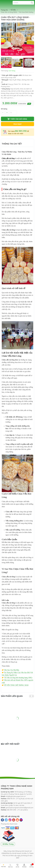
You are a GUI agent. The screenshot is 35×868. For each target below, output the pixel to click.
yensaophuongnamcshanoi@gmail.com (19, 808)
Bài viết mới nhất (10, 744)
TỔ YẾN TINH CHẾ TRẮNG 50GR (16, 685)
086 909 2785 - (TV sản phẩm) (17, 810)
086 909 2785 (21, 131)
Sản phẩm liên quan (12, 696)
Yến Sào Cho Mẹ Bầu (11, 670)
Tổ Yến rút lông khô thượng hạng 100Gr (18, 678)
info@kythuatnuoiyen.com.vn (16, 796)
